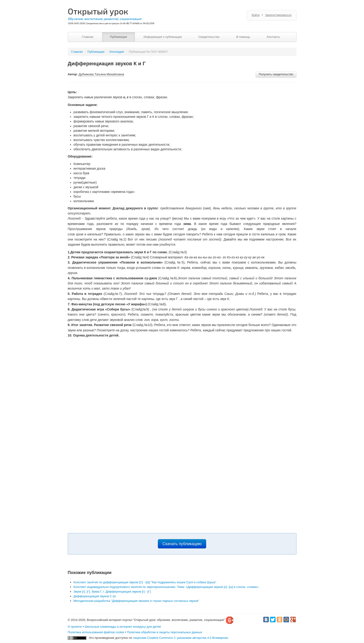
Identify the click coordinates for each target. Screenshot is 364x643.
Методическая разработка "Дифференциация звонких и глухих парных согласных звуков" (136, 601)
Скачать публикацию (182, 544)
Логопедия (117, 52)
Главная (88, 37)
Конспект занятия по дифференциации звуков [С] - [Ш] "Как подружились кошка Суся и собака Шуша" (145, 582)
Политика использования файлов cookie (96, 632)
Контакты (273, 37)
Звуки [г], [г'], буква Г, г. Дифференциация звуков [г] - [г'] (112, 592)
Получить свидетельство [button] (276, 74)
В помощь (243, 37)
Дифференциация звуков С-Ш (95, 596)
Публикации (119, 37)
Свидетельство (209, 37)
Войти (256, 15)
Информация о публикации (163, 37)
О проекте (75, 627)
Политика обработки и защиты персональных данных (165, 632)
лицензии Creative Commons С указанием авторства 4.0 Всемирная (180, 638)
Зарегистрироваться (278, 15)
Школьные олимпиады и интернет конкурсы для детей (123, 627)
